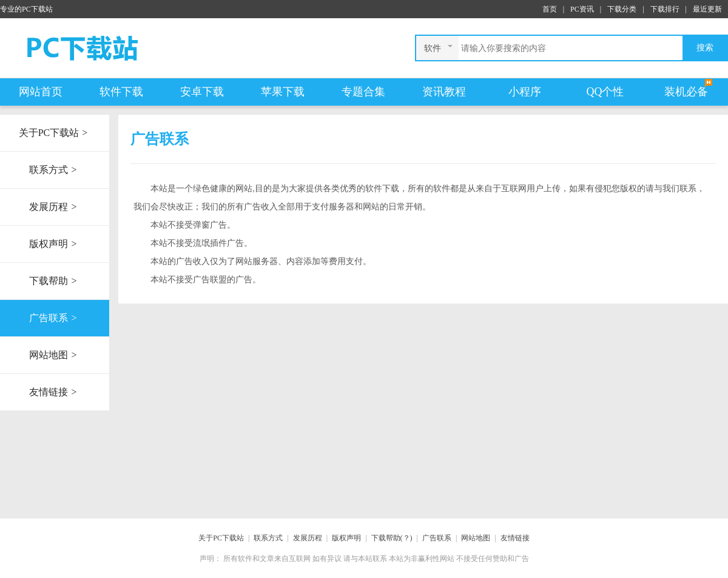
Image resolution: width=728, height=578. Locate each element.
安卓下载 (202, 92)
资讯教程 (444, 92)
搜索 (705, 48)
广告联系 (54, 318)
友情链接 (54, 392)
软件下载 (121, 92)
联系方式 (54, 170)
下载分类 (622, 9)
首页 (550, 9)
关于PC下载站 (55, 133)
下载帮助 (54, 281)
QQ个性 (605, 92)
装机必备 (686, 92)
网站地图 (54, 355)
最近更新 (707, 9)
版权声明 (54, 244)
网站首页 (41, 92)
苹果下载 (283, 92)
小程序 (525, 92)
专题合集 (363, 92)
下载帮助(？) (392, 538)
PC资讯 (582, 9)
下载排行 (665, 9)
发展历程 (54, 207)
